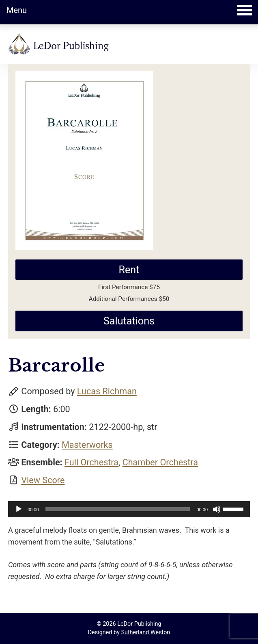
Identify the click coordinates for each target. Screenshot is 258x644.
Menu (129, 10)
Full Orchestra (91, 462)
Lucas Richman (107, 391)
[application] (129, 509)
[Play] (19, 509)
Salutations (129, 321)
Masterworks (87, 445)
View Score (43, 480)
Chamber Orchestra (160, 462)
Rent (129, 270)
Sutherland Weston (145, 632)
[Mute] (217, 509)
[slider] (118, 509)
